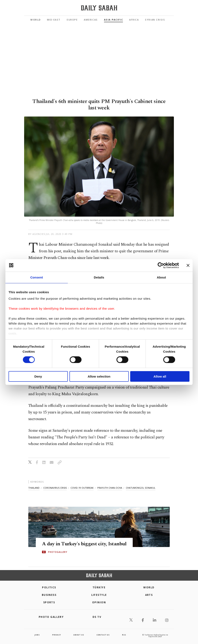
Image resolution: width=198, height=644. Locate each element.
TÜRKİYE (99, 587)
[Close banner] (188, 265)
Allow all (160, 376)
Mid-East (54, 20)
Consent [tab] (37, 277)
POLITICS (49, 587)
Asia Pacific (113, 20)
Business (49, 595)
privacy (57, 635)
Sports (49, 602)
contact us (103, 635)
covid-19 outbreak (82, 488)
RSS (124, 635)
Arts (149, 595)
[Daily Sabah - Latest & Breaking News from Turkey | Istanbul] (99, 8)
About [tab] (161, 277)
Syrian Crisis (155, 20)
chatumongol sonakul (141, 488)
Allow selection (99, 376)
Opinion (99, 602)
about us (79, 635)
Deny (38, 376)
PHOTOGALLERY (58, 552)
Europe (72, 20)
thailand (34, 488)
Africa (134, 20)
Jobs (37, 635)
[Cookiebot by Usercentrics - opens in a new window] (161, 265)
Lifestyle (99, 595)
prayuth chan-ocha (110, 488)
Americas (91, 20)
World (36, 20)
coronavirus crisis (55, 488)
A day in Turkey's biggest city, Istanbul (85, 544)
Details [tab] (99, 277)
